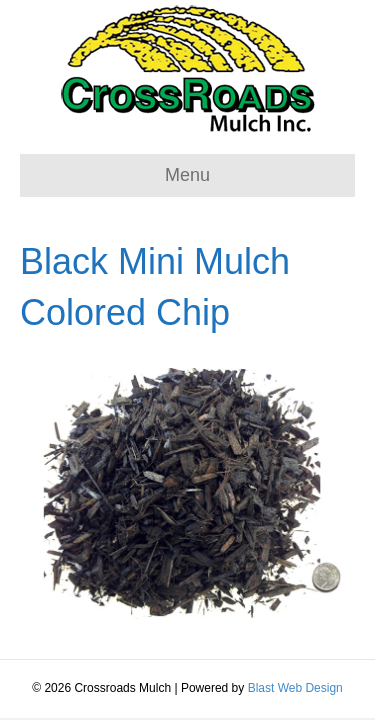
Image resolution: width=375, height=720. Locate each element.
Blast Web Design (295, 688)
